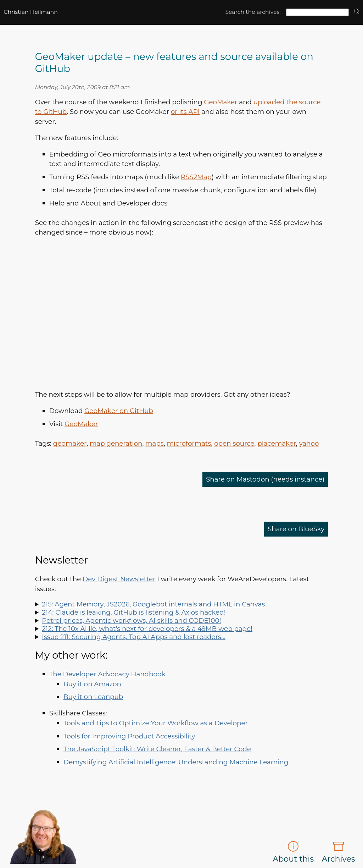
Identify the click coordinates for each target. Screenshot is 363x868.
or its (185, 112)
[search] (357, 12)
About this (293, 852)
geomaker (70, 443)
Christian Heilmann (31, 12)
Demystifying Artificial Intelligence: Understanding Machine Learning (176, 762)
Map (196, 177)
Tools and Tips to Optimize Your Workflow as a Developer (156, 723)
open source (234, 443)
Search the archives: (253, 12)
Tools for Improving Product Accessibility (129, 736)
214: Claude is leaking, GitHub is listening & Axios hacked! (134, 612)
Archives (339, 852)
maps (155, 443)
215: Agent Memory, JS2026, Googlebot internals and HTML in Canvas (153, 604)
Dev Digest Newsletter (119, 579)
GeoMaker (220, 102)
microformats (189, 443)
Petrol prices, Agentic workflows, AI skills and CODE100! (131, 620)
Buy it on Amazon (92, 684)
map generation (116, 443)
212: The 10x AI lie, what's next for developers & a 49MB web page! (147, 629)
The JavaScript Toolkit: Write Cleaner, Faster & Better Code (157, 749)
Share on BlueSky (296, 529)
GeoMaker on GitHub (119, 411)
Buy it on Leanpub (93, 697)
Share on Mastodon (265, 479)
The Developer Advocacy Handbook (107, 674)
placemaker (277, 443)
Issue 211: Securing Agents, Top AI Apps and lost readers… (134, 637)
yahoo (309, 443)
